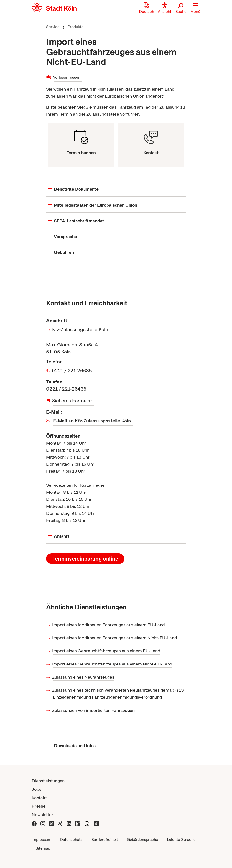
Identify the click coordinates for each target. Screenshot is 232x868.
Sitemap (43, 848)
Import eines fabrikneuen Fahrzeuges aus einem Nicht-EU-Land (115, 638)
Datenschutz (71, 840)
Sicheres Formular (72, 401)
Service (53, 27)
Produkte (76, 27)
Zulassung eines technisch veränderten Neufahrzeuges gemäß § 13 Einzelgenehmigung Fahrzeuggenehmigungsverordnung (118, 694)
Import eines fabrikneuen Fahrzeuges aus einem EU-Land (109, 625)
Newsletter (43, 815)
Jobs (37, 789)
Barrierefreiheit (105, 840)
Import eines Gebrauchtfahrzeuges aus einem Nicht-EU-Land (113, 664)
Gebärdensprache (143, 840)
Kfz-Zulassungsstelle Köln (80, 329)
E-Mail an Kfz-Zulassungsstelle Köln (92, 421)
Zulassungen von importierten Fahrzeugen (94, 710)
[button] (195, 8)
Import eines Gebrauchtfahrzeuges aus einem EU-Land (107, 651)
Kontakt (39, 798)
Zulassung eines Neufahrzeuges (84, 677)
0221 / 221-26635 (72, 371)
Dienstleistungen (48, 781)
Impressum (42, 840)
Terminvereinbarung (85, 559)
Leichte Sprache (181, 840)
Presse (39, 806)
